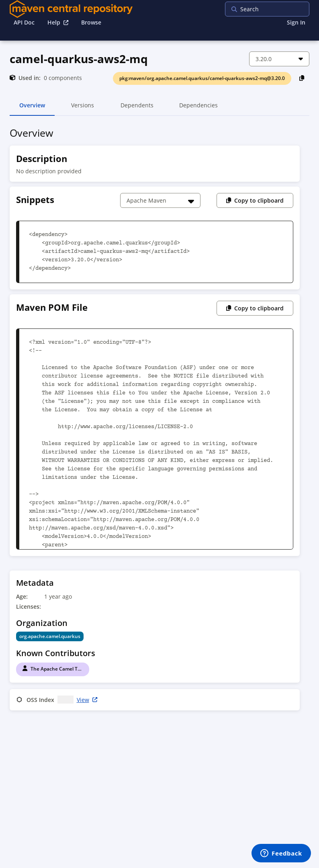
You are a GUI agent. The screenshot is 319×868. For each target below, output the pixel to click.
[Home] (71, 9)
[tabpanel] (159, 420)
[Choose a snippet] (160, 200)
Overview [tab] (32, 109)
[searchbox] (277, 9)
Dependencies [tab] (198, 109)
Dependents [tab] (137, 109)
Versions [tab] (83, 109)
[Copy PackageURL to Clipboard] (302, 78)
